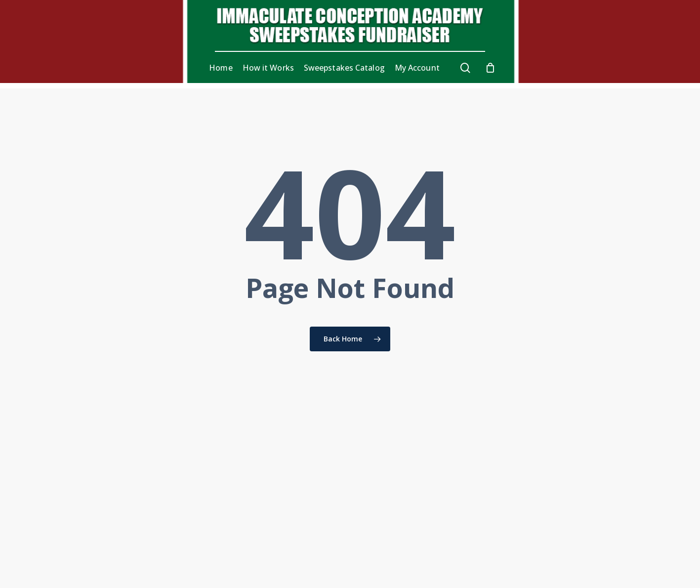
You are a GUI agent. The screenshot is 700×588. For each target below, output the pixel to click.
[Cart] (491, 68)
